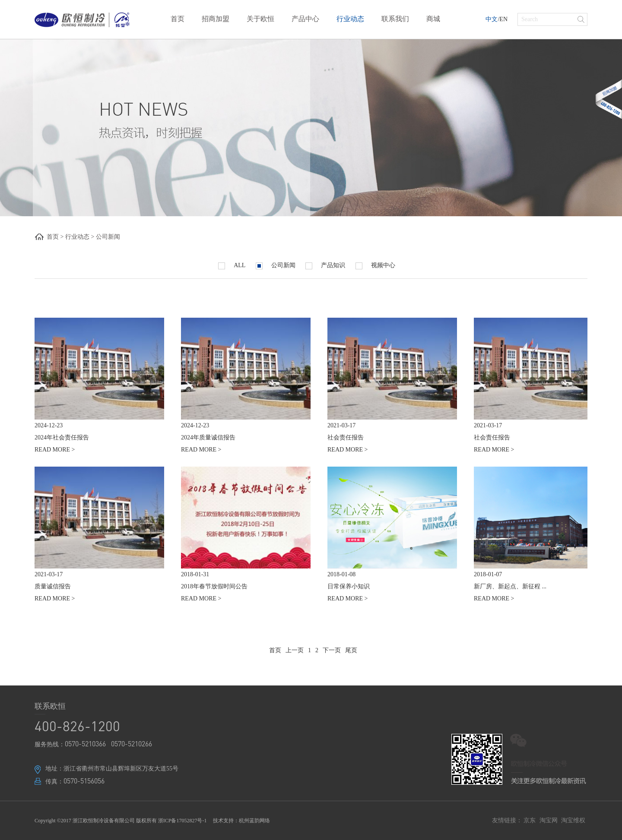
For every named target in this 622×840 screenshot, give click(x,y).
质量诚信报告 (53, 586)
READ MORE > (55, 450)
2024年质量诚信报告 (208, 437)
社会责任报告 (346, 437)
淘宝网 (549, 820)
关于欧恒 (260, 19)
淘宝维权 (573, 820)
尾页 (351, 650)
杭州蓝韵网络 (254, 821)
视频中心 (375, 266)
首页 (178, 19)
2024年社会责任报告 (62, 437)
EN (503, 19)
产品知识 (325, 266)
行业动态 (350, 19)
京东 (530, 820)
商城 (433, 19)
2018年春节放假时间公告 (214, 586)
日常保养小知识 (349, 586)
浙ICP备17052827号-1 (182, 821)
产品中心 (305, 19)
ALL (232, 266)
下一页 (332, 650)
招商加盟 (216, 19)
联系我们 (395, 19)
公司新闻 (108, 237)
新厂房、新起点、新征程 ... (510, 586)
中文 (492, 19)
